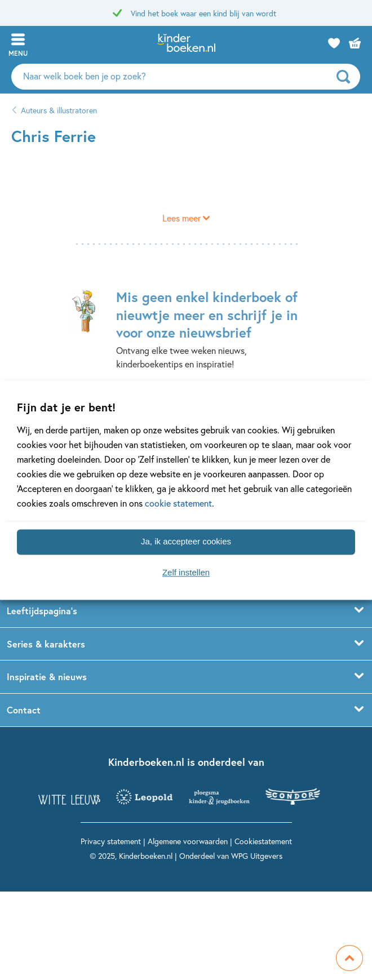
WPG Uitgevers (257, 856)
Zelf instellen (186, 573)
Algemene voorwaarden (188, 841)
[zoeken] (347, 77)
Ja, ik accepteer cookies (186, 542)
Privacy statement (111, 841)
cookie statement (178, 503)
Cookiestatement (263, 841)
